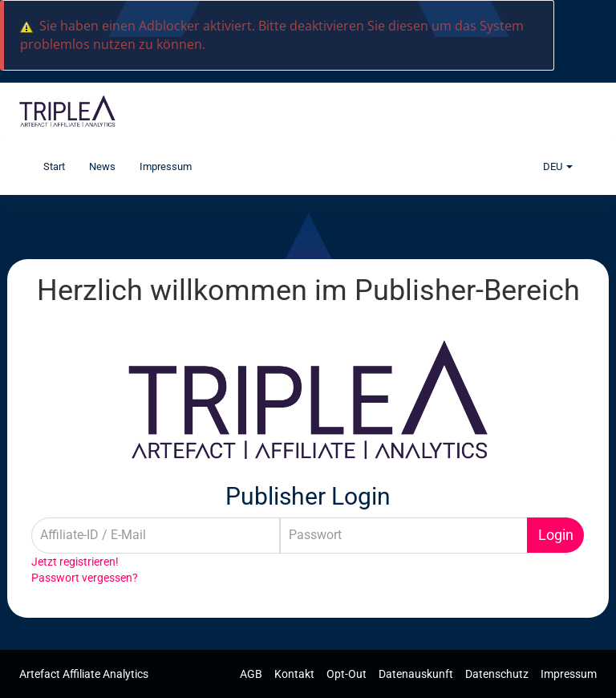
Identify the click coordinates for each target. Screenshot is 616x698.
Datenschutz (498, 674)
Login (556, 535)
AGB (252, 674)
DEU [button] (558, 166)
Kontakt (296, 674)
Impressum (166, 166)
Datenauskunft (417, 674)
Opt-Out (348, 674)
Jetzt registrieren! (75, 562)
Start (54, 166)
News (102, 166)
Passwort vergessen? (85, 578)
